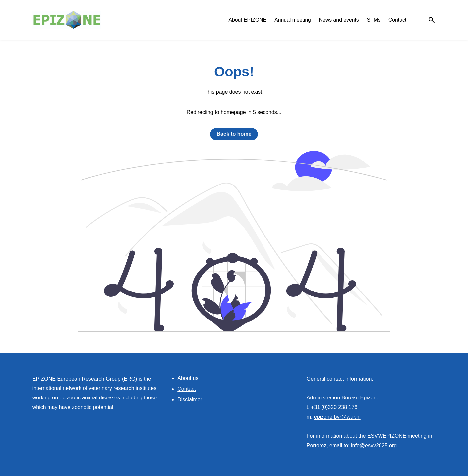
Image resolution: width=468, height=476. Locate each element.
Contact (397, 20)
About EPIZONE (247, 20)
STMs (374, 20)
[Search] (432, 20)
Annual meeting (293, 20)
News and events (339, 20)
